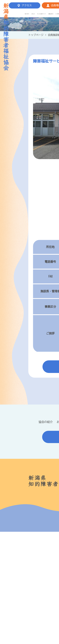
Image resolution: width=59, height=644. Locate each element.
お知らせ (33, 14)
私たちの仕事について (42, 14)
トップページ (36, 35)
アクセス (27, 5)
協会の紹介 (27, 14)
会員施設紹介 (51, 14)
